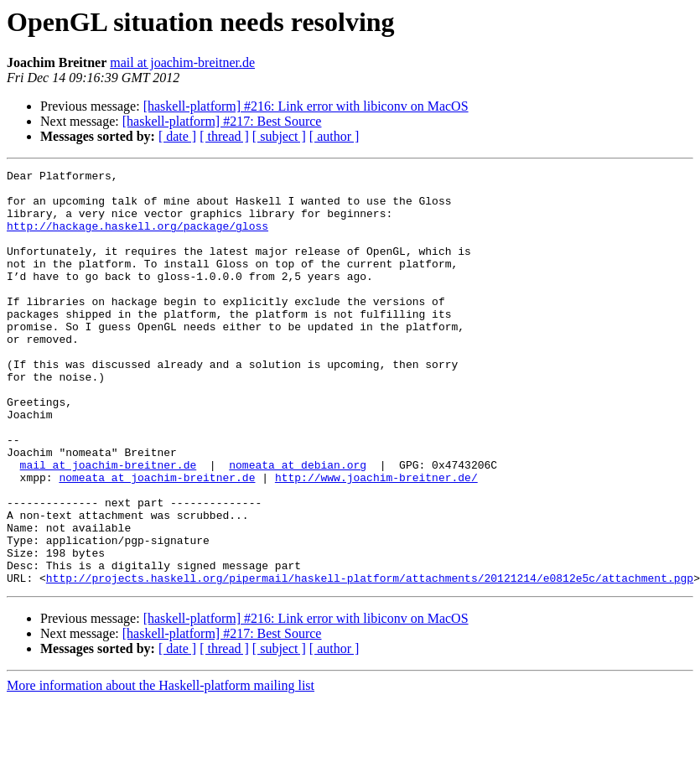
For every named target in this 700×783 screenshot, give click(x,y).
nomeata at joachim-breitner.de (157, 540)
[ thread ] (224, 136)
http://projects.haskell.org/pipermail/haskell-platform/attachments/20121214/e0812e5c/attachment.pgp (370, 661)
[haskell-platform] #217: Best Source (222, 121)
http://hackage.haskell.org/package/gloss (137, 238)
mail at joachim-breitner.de (182, 62)
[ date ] (177, 136)
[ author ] (334, 136)
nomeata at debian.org (298, 525)
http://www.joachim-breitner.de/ (376, 540)
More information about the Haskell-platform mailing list (161, 768)
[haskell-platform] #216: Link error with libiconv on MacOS (306, 106)
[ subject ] (279, 136)
